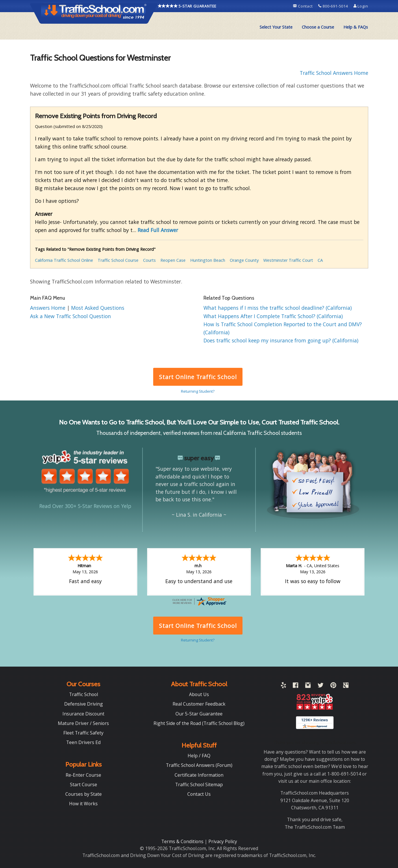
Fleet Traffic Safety (83, 732)
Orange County (244, 260)
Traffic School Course (118, 260)
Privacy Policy (223, 841)
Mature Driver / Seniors (83, 723)
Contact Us (199, 793)
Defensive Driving (84, 703)
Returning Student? (198, 391)
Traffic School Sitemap (199, 784)
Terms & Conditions (183, 841)
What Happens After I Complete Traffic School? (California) (273, 316)
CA (320, 260)
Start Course (84, 784)
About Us (199, 694)
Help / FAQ (199, 755)
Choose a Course (318, 27)
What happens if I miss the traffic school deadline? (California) (278, 308)
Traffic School (84, 694)
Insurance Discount (83, 713)
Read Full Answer (158, 230)
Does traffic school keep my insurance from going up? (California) (281, 340)
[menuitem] (276, 27)
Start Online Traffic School (198, 377)
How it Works (83, 803)
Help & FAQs (356, 27)
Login (361, 6)
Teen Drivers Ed (83, 742)
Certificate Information (199, 774)
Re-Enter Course (83, 774)
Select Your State (276, 27)
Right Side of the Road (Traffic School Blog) (199, 723)
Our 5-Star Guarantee (199, 713)
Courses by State (84, 793)
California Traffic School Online (64, 260)
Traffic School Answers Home (334, 73)
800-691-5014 (334, 6)
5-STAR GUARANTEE (187, 6)
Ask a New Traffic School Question (71, 316)
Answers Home (48, 308)
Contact (303, 6)
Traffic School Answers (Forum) (199, 765)
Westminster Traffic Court (288, 260)
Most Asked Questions (98, 308)
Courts (149, 260)
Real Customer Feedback (199, 703)
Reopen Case (173, 260)
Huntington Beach (208, 260)
